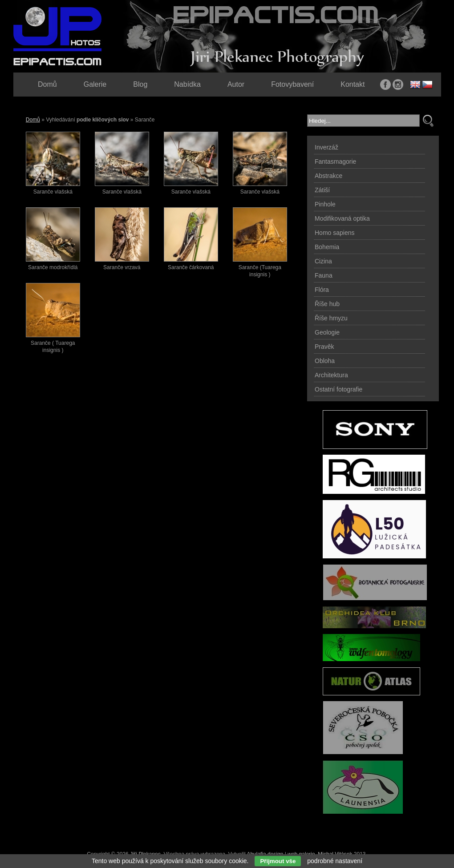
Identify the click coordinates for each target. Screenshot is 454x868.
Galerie (95, 84)
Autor (236, 84)
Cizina (323, 261)
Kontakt (353, 84)
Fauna (324, 275)
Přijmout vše (278, 861)
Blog (140, 84)
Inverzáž (326, 147)
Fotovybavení (292, 84)
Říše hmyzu (331, 318)
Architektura (331, 375)
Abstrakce (328, 176)
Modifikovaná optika (342, 218)
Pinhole (325, 204)
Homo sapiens (335, 233)
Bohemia (327, 247)
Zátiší (322, 190)
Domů (33, 120)
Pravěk (324, 347)
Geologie (327, 332)
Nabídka (187, 84)
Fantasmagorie (335, 161)
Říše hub (327, 304)
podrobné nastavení (335, 861)
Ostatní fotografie (338, 389)
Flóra (322, 290)
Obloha (325, 361)
